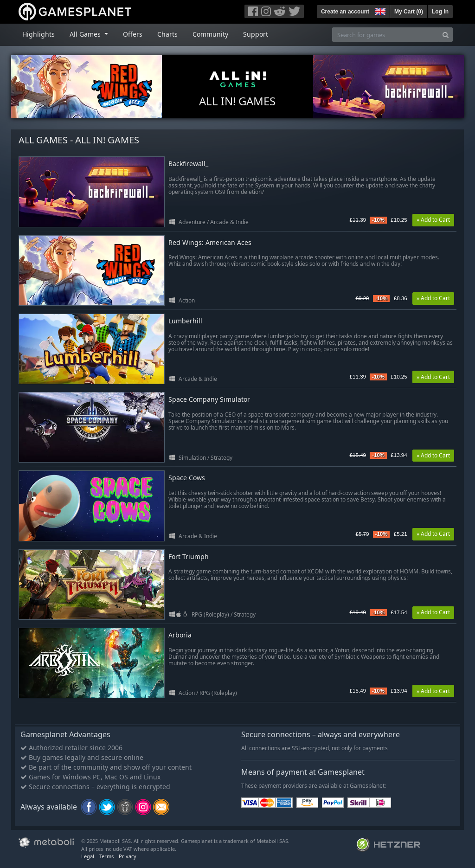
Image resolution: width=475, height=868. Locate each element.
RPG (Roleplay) (210, 614)
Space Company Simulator (209, 400)
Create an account (345, 12)
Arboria (180, 635)
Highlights (39, 34)
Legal (88, 856)
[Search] (446, 35)
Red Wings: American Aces (210, 243)
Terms (106, 856)
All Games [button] (86, 34)
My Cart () (409, 12)
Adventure (192, 222)
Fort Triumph (189, 557)
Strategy (221, 458)
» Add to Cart (433, 220)
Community (210, 34)
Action (187, 300)
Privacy (128, 856)
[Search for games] (385, 35)
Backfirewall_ (188, 164)
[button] (379, 10)
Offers (133, 34)
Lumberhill (185, 321)
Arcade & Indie (229, 222)
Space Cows (187, 478)
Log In (440, 12)
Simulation (192, 458)
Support (256, 34)
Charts (167, 34)
